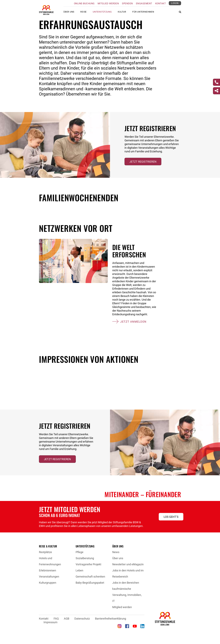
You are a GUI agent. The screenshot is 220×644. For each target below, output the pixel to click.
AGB (67, 619)
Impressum (50, 622)
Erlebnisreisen (48, 570)
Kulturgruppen (48, 583)
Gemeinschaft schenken (90, 577)
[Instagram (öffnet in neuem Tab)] (119, 626)
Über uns (69, 13)
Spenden (127, 4)
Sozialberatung (85, 558)
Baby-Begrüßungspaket (90, 583)
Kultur (122, 13)
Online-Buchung (84, 4)
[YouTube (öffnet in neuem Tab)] (135, 626)
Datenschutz (82, 619)
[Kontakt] (216, 82)
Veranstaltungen (49, 577)
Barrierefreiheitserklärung (111, 619)
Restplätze (45, 552)
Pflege (80, 552)
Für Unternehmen (143, 13)
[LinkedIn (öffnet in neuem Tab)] (142, 626)
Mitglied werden (108, 4)
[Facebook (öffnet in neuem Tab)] (127, 626)
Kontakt (161, 4)
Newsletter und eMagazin (128, 564)
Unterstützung (102, 13)
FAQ (56, 619)
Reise (83, 13)
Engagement (144, 4)
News (116, 552)
